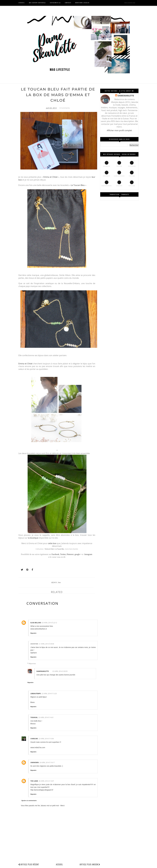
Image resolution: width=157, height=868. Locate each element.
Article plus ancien (90, 864)
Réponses (32, 663)
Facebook (55, 554)
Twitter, (63, 554)
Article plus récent (30, 864)
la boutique (33, 538)
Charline (34, 739)
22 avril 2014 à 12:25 (49, 693)
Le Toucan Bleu (78, 185)
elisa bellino (36, 623)
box (59, 582)
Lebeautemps (36, 693)
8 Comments (65, 108)
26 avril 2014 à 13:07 (46, 781)
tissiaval (34, 717)
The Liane (34, 781)
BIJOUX (54, 582)
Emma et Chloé (50, 177)
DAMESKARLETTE (43, 671)
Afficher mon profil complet (119, 130)
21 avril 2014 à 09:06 (46, 644)
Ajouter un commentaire (29, 801)
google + (78, 554)
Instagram (88, 554)
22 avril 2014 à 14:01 (46, 717)
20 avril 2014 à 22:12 (49, 623)
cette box (52, 543)
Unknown (35, 763)
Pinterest (70, 554)
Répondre (33, 633)
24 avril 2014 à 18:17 (47, 763)
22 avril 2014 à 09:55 (60, 671)
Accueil (59, 864)
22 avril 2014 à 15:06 (46, 739)
